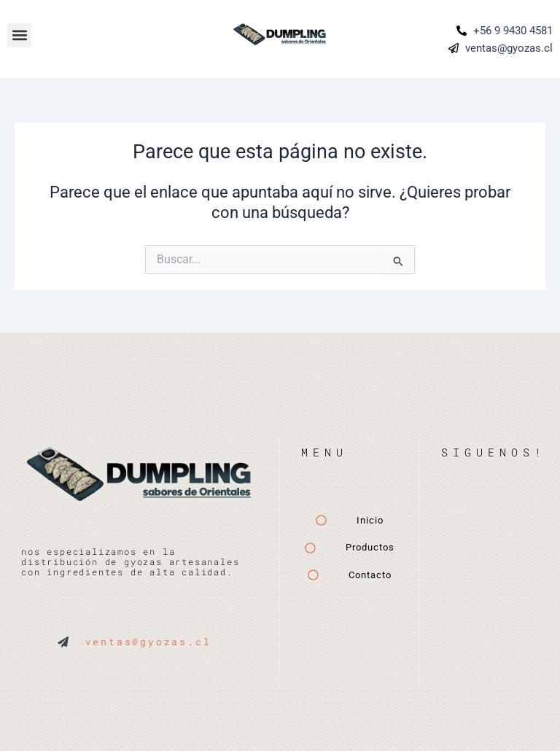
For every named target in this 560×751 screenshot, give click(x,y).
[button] (19, 35)
